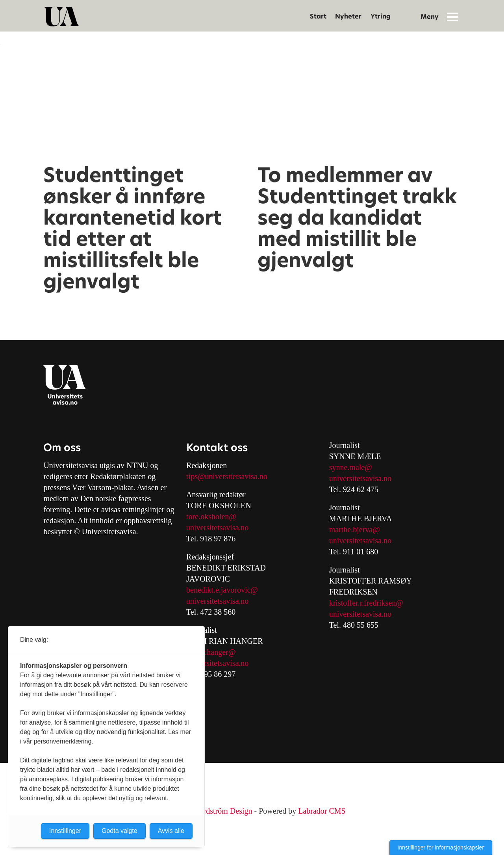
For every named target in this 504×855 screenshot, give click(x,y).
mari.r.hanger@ (211, 652)
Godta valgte (120, 831)
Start (318, 16)
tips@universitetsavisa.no (227, 476)
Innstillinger (65, 831)
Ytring (381, 16)
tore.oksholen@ (211, 517)
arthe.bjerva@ (357, 530)
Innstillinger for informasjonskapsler (441, 848)
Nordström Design (223, 811)
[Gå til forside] (61, 17)
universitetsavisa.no (217, 528)
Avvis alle (171, 831)
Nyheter (348, 16)
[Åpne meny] (452, 17)
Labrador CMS (322, 811)
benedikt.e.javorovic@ (222, 590)
